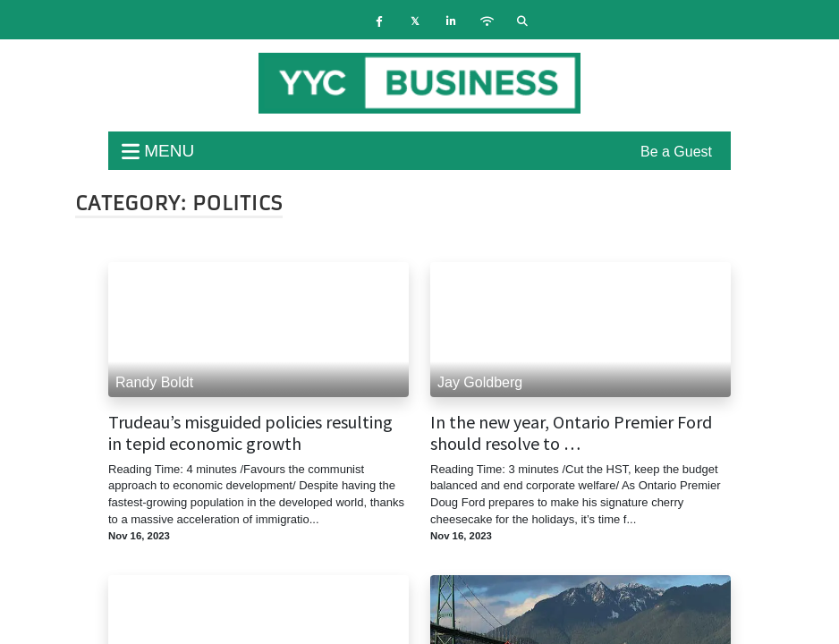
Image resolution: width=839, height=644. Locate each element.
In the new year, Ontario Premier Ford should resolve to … (571, 433)
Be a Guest (676, 152)
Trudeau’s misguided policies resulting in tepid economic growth (250, 433)
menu (158, 151)
